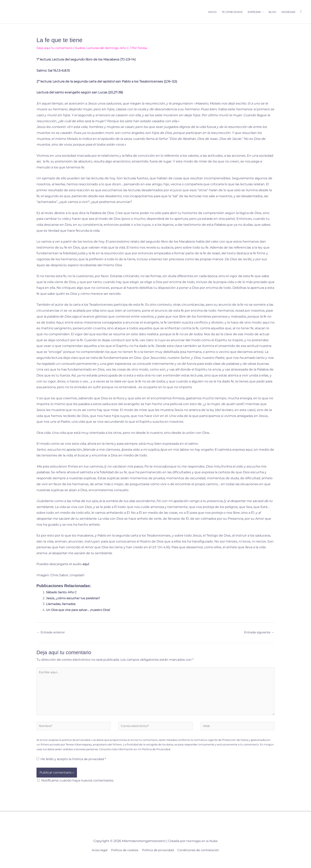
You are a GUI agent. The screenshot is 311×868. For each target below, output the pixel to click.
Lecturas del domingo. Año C (113, 48)
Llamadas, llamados (61, 604)
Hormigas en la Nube (202, 847)
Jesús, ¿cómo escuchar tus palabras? (75, 599)
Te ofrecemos (232, 12)
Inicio (212, 12)
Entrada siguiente (258, 633)
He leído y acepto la (72, 766)
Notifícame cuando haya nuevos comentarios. (78, 787)
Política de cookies (122, 856)
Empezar (254, 12)
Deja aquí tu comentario (56, 48)
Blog (272, 12)
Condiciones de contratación (201, 856)
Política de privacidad (89, 766)
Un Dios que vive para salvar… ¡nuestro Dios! (80, 610)
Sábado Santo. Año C (62, 593)
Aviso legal (95, 856)
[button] (301, 12)
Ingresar (288, 12)
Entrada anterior (52, 633)
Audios (83, 48)
